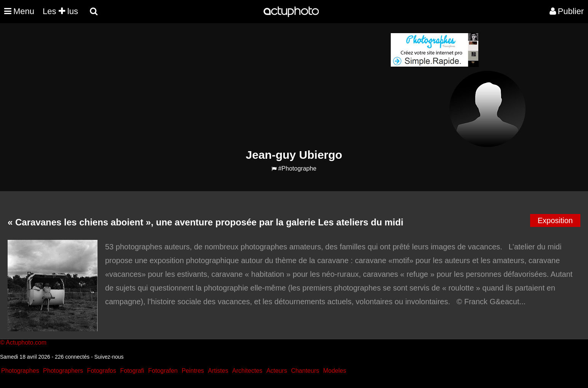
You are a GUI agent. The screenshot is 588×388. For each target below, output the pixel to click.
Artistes (218, 371)
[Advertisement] (248, 86)
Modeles (334, 371)
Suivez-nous (109, 357)
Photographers (63, 371)
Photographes (20, 371)
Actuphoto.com (26, 342)
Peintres (193, 371)
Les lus (60, 11)
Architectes (247, 371)
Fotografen (163, 371)
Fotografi (132, 371)
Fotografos (102, 371)
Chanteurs (305, 371)
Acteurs (276, 371)
